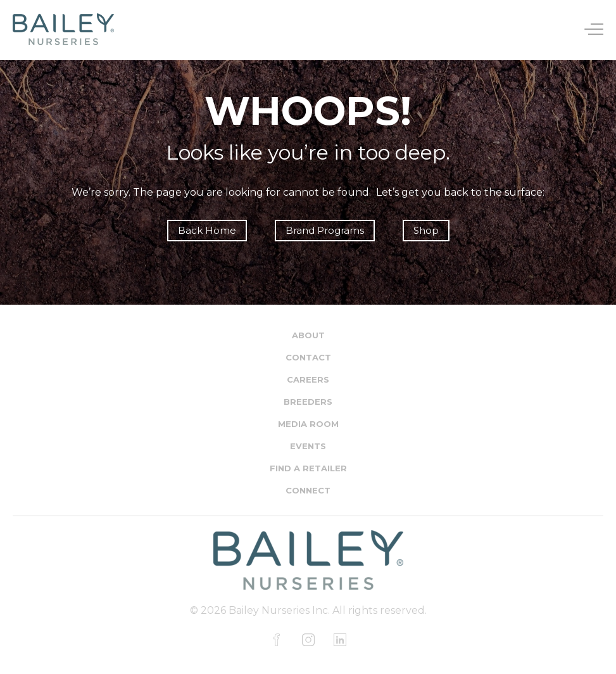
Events (308, 446)
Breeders (308, 402)
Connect (308, 490)
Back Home (207, 230)
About (308, 335)
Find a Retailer (308, 468)
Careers (308, 379)
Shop (426, 230)
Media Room (308, 424)
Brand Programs (325, 230)
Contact (308, 357)
